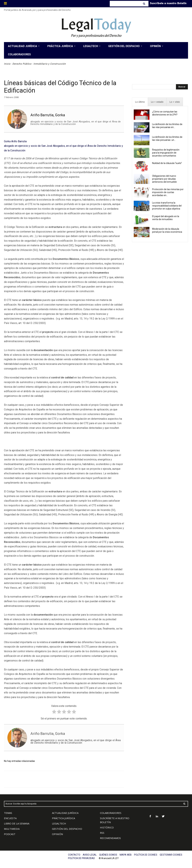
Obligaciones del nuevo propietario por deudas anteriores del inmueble (164, 179)
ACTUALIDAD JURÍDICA (65, 813)
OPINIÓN (57, 834)
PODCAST (10, 834)
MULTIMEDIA (12, 829)
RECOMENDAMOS (110, 838)
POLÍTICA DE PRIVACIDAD (81, 858)
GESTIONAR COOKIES (171, 855)
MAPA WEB (126, 855)
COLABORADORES (111, 813)
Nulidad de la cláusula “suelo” (167, 163)
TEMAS (8, 813)
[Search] (144, 4)
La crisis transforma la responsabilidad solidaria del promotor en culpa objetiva (167, 206)
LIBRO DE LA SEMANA (17, 823)
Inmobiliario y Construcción (50, 64)
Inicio (7, 64)
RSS (102, 833)
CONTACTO (74, 855)
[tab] (140, 102)
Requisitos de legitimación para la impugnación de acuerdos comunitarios (166, 153)
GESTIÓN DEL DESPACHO (67, 829)
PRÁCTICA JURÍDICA (63, 818)
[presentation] (140, 102)
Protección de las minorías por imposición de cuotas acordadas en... (168, 192)
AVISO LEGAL (90, 855)
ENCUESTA (10, 818)
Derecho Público (22, 64)
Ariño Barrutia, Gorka (48, 115)
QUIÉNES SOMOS (108, 855)
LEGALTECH (59, 823)
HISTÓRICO (107, 827)
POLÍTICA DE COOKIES (146, 855)
